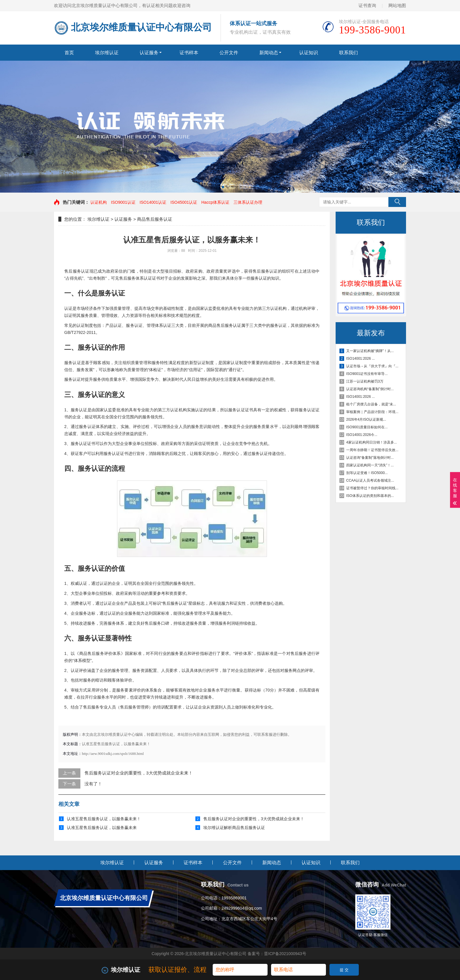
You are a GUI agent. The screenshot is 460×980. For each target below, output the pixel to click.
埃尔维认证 (107, 53)
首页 (69, 53)
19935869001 (234, 898)
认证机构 (99, 202)
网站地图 (397, 5)
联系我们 (349, 53)
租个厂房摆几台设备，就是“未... (371, 404)
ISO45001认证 (184, 202)
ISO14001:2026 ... (360, 359)
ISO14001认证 (153, 202)
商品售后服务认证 (155, 219)
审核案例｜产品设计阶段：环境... (372, 412)
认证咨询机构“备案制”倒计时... (370, 389)
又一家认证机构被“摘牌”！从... (370, 351)
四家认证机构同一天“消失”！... (370, 465)
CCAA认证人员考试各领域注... (370, 480)
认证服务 (149, 53)
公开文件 (229, 53)
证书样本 (189, 53)
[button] (223, 187)
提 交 (344, 970)
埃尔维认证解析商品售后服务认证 (234, 828)
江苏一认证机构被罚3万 (365, 381)
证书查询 (367, 5)
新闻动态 (269, 53)
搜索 (397, 202)
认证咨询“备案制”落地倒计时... (370, 458)
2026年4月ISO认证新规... (366, 419)
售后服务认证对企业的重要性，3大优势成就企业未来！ (138, 773)
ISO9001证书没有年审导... (367, 374)
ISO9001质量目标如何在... (367, 427)
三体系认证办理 (248, 202)
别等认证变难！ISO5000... (367, 473)
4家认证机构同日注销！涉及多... (372, 442)
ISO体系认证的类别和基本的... (370, 496)
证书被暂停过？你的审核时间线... (372, 488)
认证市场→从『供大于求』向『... (372, 366)
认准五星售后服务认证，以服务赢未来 (102, 828)
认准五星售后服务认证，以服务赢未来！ (104, 819)
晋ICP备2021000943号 (285, 954)
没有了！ (93, 784)
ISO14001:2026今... (362, 435)
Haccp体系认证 (215, 202)
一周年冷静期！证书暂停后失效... (372, 450)
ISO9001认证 (123, 202)
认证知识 (309, 53)
